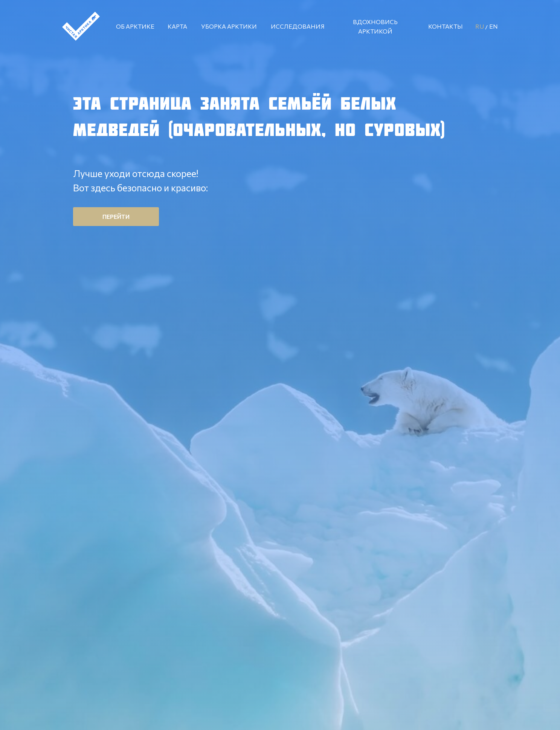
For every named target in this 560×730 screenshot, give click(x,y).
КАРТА (177, 26)
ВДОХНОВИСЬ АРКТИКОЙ (375, 26)
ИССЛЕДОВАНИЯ (298, 26)
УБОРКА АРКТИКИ (229, 26)
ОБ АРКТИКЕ (135, 26)
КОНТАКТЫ (446, 26)
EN (494, 26)
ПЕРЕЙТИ (116, 216)
